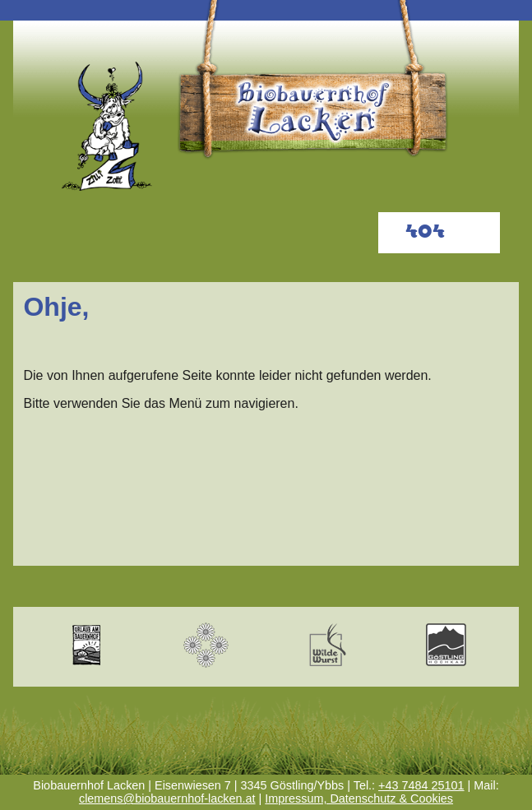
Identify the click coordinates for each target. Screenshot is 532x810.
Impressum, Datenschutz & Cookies (359, 798)
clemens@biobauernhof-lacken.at (167, 798)
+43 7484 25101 (421, 785)
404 (425, 232)
